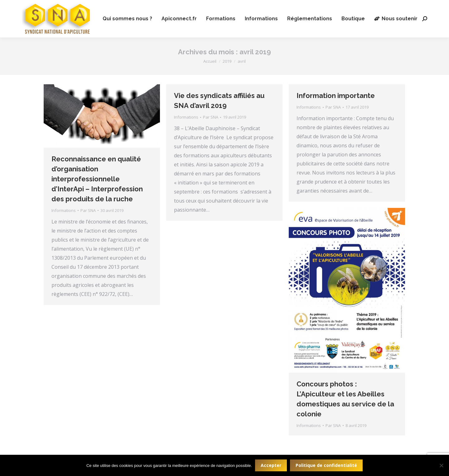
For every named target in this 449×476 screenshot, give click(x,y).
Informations (64, 210)
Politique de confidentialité (326, 465)
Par (88, 210)
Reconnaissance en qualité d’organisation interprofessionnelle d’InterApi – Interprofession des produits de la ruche (97, 179)
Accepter (271, 465)
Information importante (336, 96)
